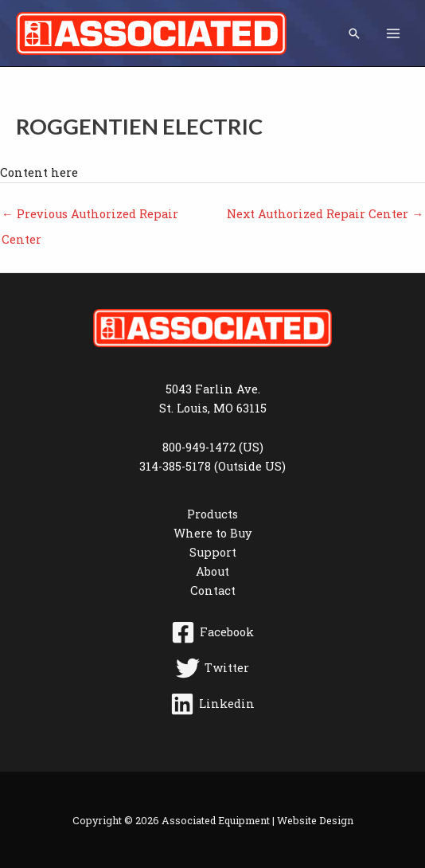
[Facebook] (212, 632)
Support (213, 552)
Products (212, 514)
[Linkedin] (212, 704)
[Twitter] (212, 668)
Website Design (315, 820)
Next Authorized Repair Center (325, 214)
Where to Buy (212, 533)
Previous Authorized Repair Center (90, 217)
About (212, 571)
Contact (213, 590)
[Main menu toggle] (393, 33)
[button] (354, 33)
